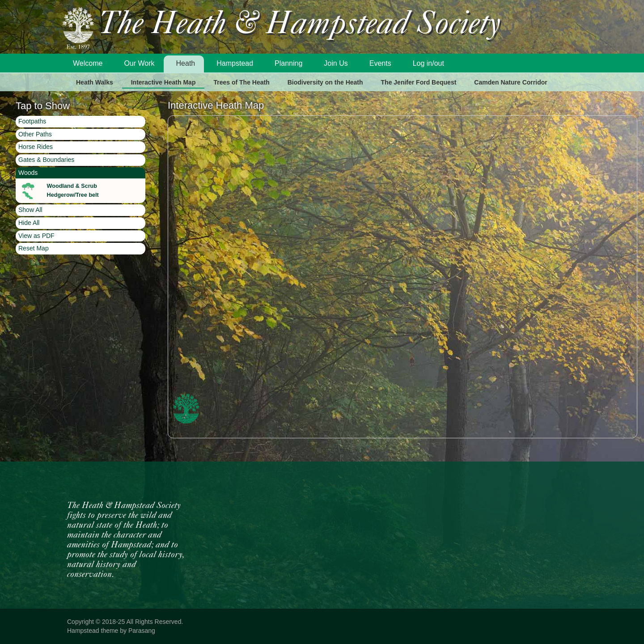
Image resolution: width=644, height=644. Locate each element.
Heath (186, 63)
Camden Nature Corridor (511, 82)
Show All (30, 210)
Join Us (336, 63)
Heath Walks (95, 82)
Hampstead (235, 63)
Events (380, 63)
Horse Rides (36, 147)
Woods (28, 173)
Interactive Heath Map (163, 82)
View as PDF (36, 236)
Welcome (88, 63)
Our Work (139, 63)
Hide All (29, 223)
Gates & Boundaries (46, 160)
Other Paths (35, 134)
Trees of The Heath (241, 82)
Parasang (142, 631)
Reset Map (34, 248)
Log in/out (428, 63)
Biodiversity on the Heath (325, 82)
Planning (288, 63)
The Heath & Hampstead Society (300, 25)
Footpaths (32, 121)
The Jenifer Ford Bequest (419, 82)
